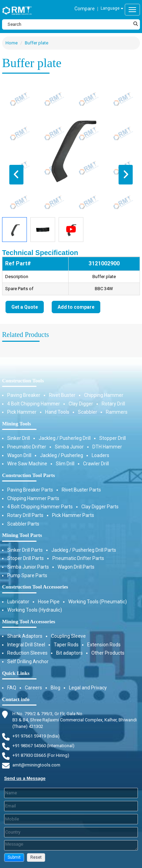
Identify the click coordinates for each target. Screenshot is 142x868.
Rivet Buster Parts (81, 490)
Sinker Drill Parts (25, 550)
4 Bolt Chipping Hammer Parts (40, 507)
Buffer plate (37, 43)
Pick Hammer (22, 412)
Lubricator (18, 602)
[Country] (71, 832)
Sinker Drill (19, 438)
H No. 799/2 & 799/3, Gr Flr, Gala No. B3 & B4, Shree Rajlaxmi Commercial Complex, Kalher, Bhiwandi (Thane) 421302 (75, 720)
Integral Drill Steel (26, 645)
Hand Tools (57, 412)
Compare (85, 9)
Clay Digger (81, 404)
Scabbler (88, 412)
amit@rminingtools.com (36, 765)
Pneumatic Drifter (27, 447)
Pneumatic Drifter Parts (78, 558)
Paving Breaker (24, 395)
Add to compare (76, 307)
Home (12, 43)
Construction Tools (23, 381)
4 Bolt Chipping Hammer (34, 404)
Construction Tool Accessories (35, 587)
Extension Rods (104, 645)
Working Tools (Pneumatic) (98, 602)
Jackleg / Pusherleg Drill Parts (84, 550)
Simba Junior (69, 447)
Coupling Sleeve (68, 636)
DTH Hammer (107, 447)
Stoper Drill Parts (26, 558)
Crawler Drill (96, 464)
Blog (55, 688)
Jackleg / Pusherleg (62, 455)
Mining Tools (17, 424)
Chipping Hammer (104, 395)
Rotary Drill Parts (25, 515)
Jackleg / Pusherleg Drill (65, 438)
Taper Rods (66, 645)
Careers (33, 688)
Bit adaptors (69, 653)
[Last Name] (71, 793)
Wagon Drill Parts (76, 567)
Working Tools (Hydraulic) (35, 610)
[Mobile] (71, 819)
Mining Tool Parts (22, 535)
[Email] (71, 806)
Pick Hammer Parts (73, 515)
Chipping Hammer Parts (33, 498)
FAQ (12, 688)
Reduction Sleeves (27, 653)
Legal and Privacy (88, 688)
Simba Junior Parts (28, 567)
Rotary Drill (113, 404)
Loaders (100, 455)
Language (112, 8)
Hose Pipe (49, 602)
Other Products (108, 653)
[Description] (71, 845)
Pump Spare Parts (27, 575)
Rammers (117, 412)
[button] (14, 858)
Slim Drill (65, 464)
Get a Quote (25, 307)
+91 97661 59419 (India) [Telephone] (36, 736)
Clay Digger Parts (100, 507)
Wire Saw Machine (27, 464)
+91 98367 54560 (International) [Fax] (43, 746)
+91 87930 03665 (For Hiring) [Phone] (41, 755)
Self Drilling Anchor (28, 661)
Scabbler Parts (23, 524)
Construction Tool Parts (28, 475)
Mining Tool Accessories (29, 622)
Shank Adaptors (25, 636)
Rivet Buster (62, 395)
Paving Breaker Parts (30, 490)
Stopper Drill (113, 438)
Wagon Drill (19, 455)
